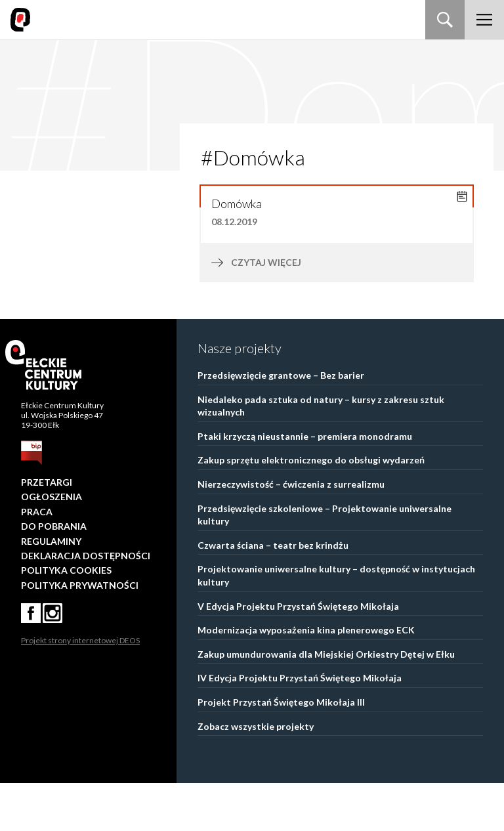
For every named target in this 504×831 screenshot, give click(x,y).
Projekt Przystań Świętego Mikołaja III (281, 750)
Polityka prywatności (80, 633)
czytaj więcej (293, 310)
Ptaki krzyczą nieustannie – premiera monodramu (305, 484)
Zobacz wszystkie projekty (256, 774)
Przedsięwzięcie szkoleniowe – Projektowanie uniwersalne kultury (325, 563)
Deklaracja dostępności (86, 604)
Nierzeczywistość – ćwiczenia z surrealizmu (291, 532)
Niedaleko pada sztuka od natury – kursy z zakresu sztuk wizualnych (321, 454)
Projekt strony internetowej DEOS (80, 688)
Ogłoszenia (52, 544)
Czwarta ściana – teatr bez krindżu (273, 593)
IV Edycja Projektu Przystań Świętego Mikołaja (300, 726)
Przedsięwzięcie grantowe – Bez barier (281, 423)
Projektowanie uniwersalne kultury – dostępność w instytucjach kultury (336, 623)
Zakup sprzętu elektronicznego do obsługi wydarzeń (311, 508)
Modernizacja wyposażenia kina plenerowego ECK (306, 678)
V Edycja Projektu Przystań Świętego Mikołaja (298, 654)
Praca (37, 560)
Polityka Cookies (66, 618)
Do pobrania (54, 574)
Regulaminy (51, 589)
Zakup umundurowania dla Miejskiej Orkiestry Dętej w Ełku (326, 702)
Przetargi (47, 530)
